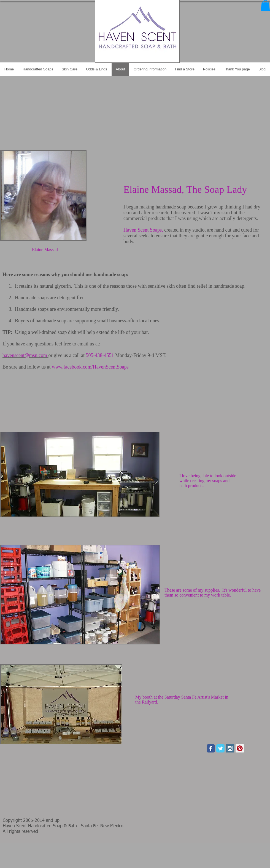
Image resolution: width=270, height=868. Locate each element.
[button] (265, 6)
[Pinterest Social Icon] (240, 748)
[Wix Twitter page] (220, 748)
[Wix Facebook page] (211, 748)
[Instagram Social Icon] (230, 748)
